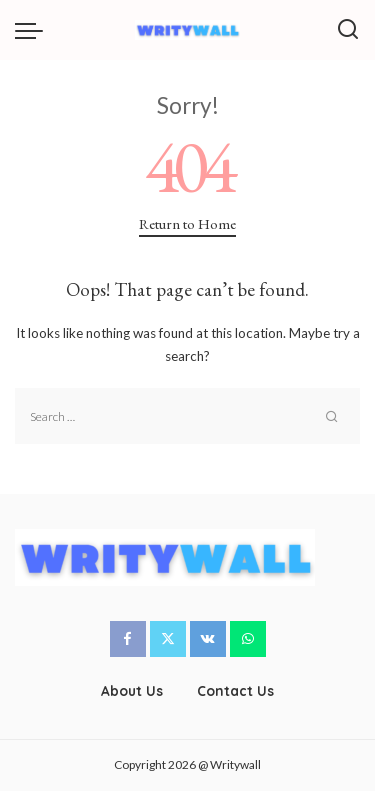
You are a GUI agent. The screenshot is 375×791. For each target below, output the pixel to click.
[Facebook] (128, 639)
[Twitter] (168, 639)
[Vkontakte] (208, 639)
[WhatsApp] (248, 639)
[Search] (348, 30)
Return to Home (187, 223)
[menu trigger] (34, 30)
